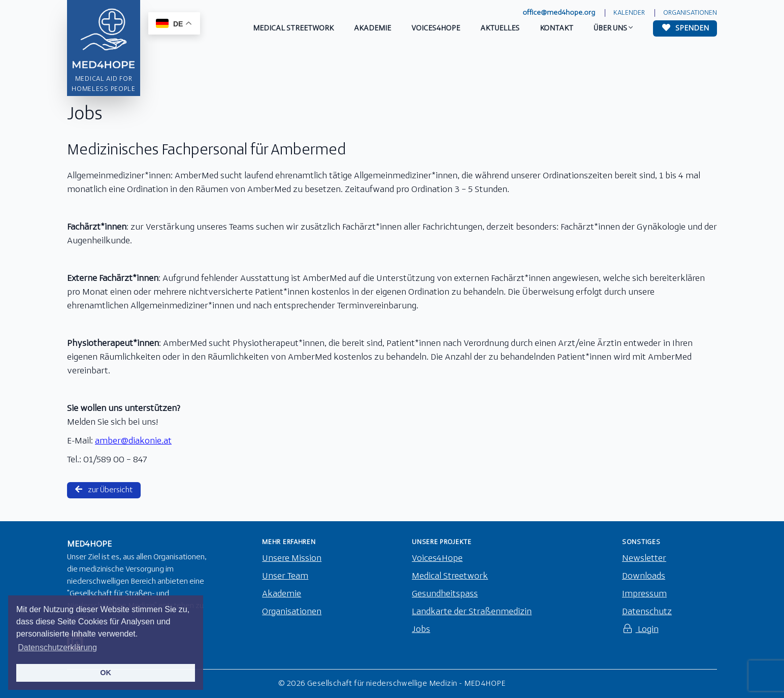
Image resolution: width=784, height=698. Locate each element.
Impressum (644, 594)
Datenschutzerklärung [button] (57, 647)
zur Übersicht (104, 490)
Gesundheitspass (445, 594)
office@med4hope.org (559, 13)
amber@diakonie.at (133, 441)
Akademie (282, 594)
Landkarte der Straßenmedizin (472, 612)
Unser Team (285, 576)
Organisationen (690, 13)
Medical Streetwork (450, 576)
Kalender (629, 13)
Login (640, 630)
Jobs (421, 630)
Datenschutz (647, 612)
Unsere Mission (292, 559)
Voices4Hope (437, 559)
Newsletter (644, 559)
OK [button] (106, 673)
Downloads (644, 576)
